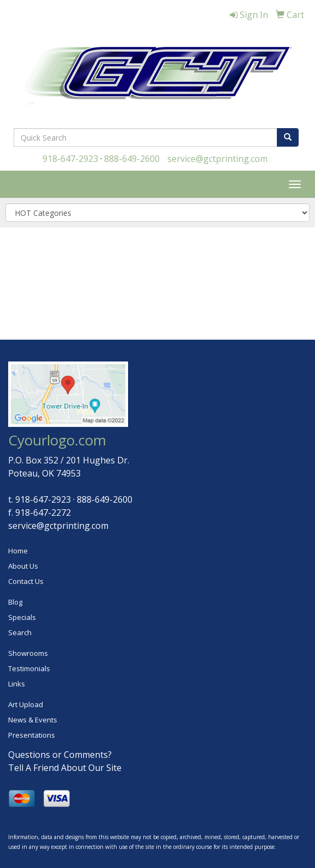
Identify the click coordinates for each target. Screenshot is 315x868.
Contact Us (26, 581)
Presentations (32, 735)
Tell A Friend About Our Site (65, 768)
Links (17, 684)
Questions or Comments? (60, 755)
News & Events (33, 720)
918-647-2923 (70, 159)
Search (20, 632)
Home (18, 551)
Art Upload (26, 704)
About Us (23, 566)
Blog (15, 602)
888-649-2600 (132, 159)
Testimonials (29, 668)
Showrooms (28, 653)
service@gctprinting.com (217, 159)
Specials (22, 617)
